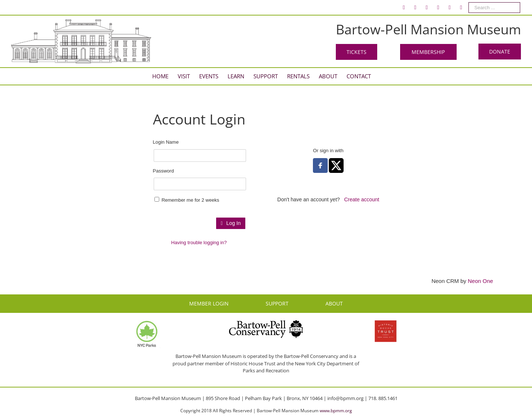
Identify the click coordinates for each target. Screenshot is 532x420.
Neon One (480, 281)
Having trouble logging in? (199, 243)
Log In (231, 223)
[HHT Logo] (386, 324)
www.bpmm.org (336, 411)
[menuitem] (404, 7)
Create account (362, 199)
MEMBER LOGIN (209, 303)
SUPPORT (277, 303)
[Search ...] (494, 8)
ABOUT (334, 303)
